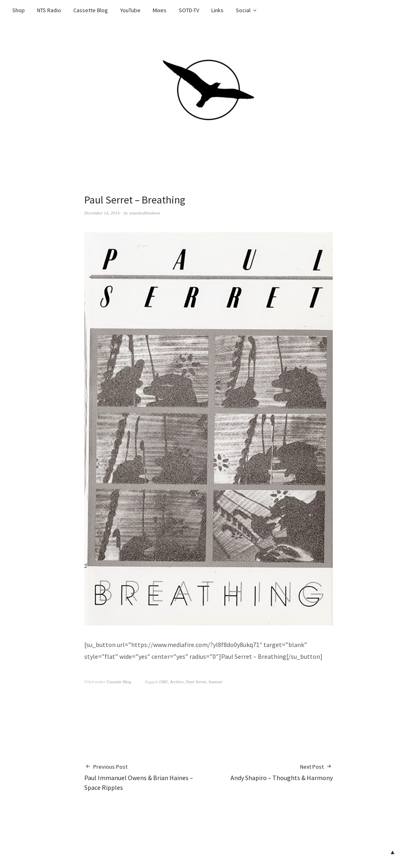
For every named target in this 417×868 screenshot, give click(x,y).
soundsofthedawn (145, 213)
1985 (163, 682)
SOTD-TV (189, 10)
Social (243, 10)
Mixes (160, 10)
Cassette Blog (91, 10)
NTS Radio (49, 10)
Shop (19, 10)
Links (217, 10)
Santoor (216, 682)
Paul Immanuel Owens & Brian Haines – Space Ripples (146, 777)
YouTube (130, 10)
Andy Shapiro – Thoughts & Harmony (282, 772)
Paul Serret (196, 682)
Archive (177, 682)
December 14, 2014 (102, 213)
